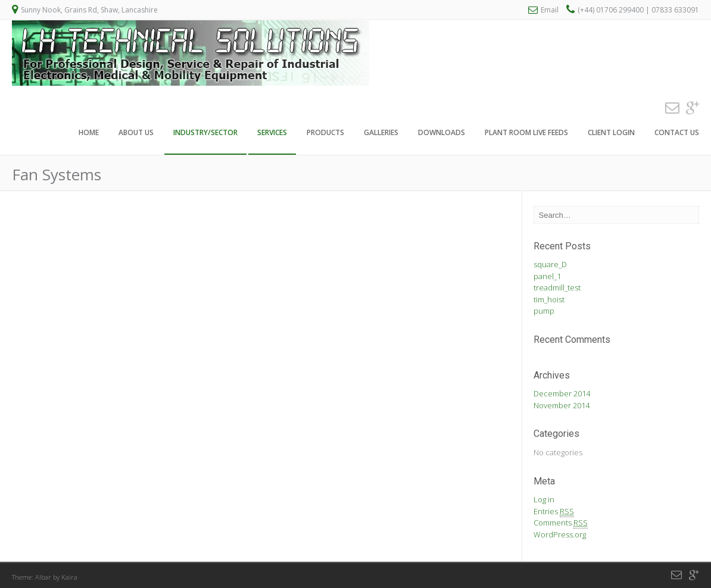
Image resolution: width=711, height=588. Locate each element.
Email (550, 10)
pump (544, 311)
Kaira (69, 577)
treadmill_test (557, 287)
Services (272, 134)
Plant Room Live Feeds (526, 134)
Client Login (611, 134)
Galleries (381, 134)
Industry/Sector (205, 134)
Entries (554, 512)
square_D (550, 264)
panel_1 (547, 276)
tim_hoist (549, 299)
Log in (544, 499)
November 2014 (562, 405)
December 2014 (562, 393)
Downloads (442, 134)
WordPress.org (560, 534)
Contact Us (677, 134)
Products (325, 134)
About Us (136, 134)
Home (89, 134)
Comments (561, 523)
